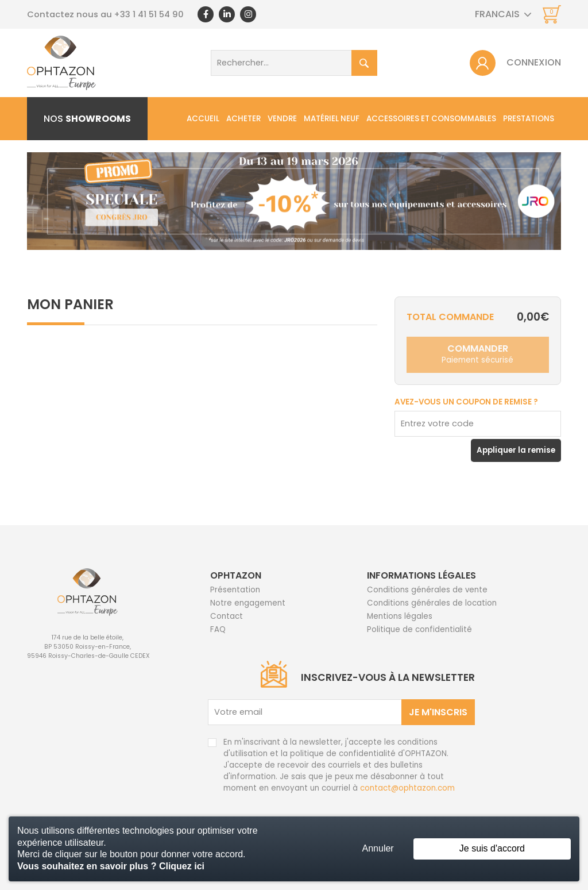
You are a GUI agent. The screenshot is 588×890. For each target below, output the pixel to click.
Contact (227, 616)
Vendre (282, 119)
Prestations (529, 119)
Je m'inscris (438, 712)
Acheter (243, 119)
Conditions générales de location (432, 603)
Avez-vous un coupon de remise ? (466, 402)
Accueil (203, 119)
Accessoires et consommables (431, 119)
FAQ (218, 629)
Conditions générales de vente (427, 590)
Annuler (378, 848)
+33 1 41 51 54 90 (149, 14)
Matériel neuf (332, 119)
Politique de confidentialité (419, 629)
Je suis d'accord (492, 848)
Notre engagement (248, 603)
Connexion (534, 62)
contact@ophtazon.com (407, 788)
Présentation (235, 590)
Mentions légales (400, 616)
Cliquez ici (182, 866)
